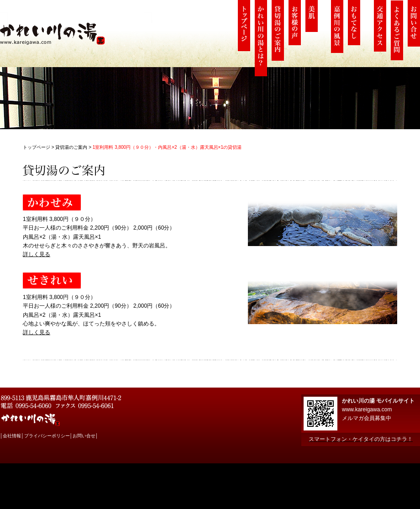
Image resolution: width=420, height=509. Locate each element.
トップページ (37, 147)
